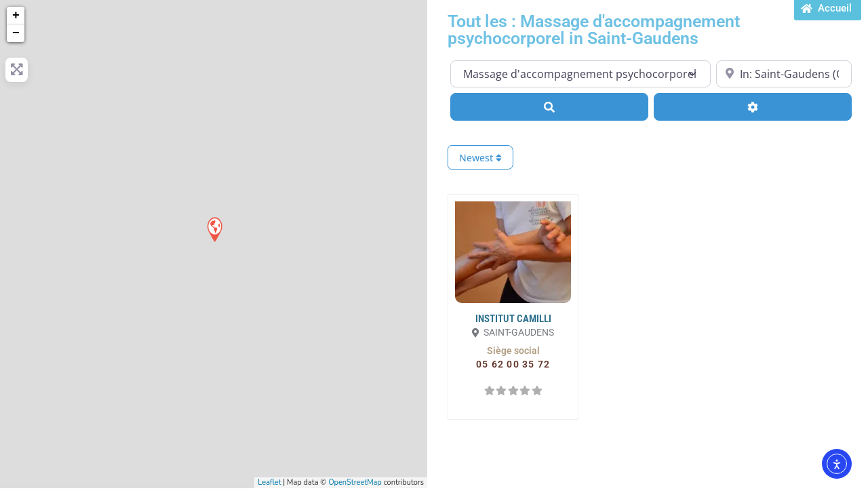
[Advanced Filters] (753, 106)
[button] (513, 351)
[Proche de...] (784, 74)
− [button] (16, 33)
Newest (480, 158)
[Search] (549, 106)
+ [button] (16, 16)
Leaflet (269, 482)
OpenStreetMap (355, 482)
